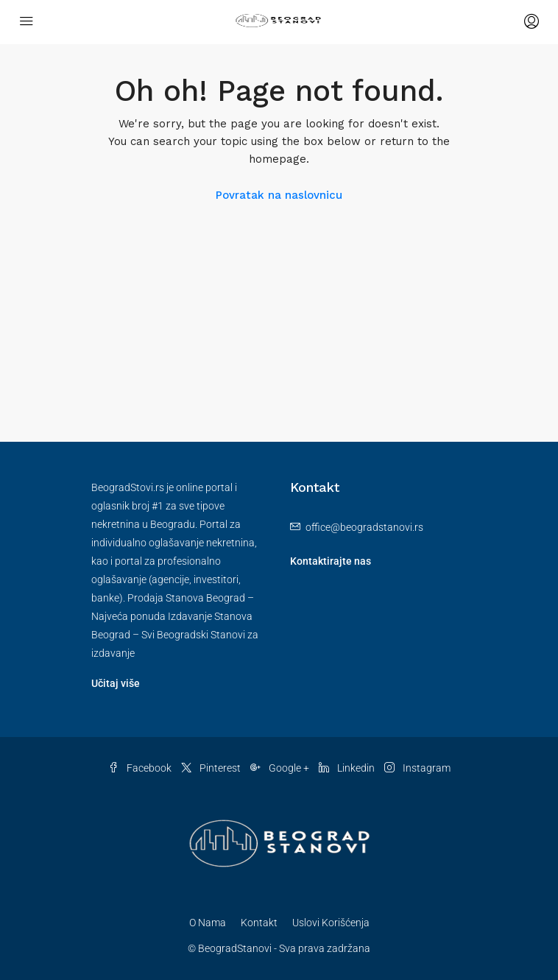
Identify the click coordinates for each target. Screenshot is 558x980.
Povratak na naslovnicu (279, 195)
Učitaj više (116, 683)
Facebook (140, 768)
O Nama (208, 923)
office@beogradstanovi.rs (364, 527)
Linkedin (347, 768)
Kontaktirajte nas (331, 561)
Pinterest (211, 768)
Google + (280, 768)
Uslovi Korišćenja (331, 923)
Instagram (417, 768)
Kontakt (259, 923)
